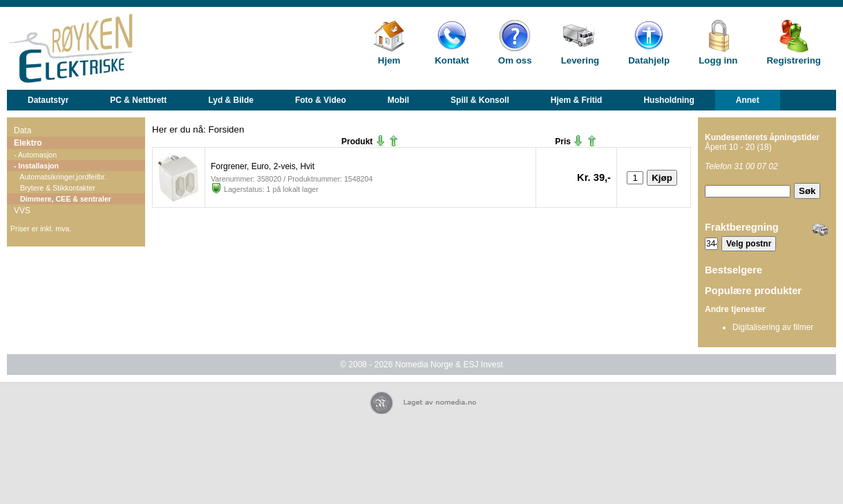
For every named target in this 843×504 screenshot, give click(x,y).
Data (22, 130)
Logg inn (718, 60)
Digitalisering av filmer (773, 327)
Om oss (515, 60)
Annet (748, 100)
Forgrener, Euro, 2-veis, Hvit (263, 166)
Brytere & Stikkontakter (55, 188)
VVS (22, 211)
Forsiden (227, 129)
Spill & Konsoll (480, 100)
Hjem (389, 60)
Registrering (794, 60)
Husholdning (669, 100)
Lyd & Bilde (231, 100)
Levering (580, 60)
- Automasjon (35, 155)
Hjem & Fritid (577, 100)
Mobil (398, 100)
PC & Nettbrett (138, 100)
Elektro (28, 143)
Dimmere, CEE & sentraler (63, 199)
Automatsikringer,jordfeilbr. (60, 177)
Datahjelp (649, 60)
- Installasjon (36, 166)
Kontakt (452, 60)
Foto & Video (321, 100)
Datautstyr (48, 100)
